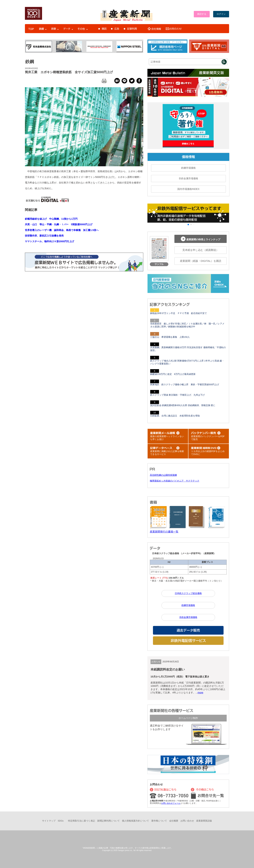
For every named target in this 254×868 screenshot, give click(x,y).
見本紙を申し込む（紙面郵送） (201, 250)
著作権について (159, 821)
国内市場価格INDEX (188, 189)
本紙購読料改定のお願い (168, 669)
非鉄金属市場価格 (188, 178)
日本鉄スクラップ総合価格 (188, 593)
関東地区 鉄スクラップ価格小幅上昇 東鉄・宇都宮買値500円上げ (185, 385)
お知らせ (156, 662)
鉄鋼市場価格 (188, 168)
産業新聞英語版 (204, 821)
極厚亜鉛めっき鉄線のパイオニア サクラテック (175, 481)
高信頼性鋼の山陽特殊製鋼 (163, 475)
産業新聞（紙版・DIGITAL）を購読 (201, 261)
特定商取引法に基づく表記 (81, 821)
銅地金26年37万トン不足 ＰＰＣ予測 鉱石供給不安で (178, 313)
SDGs (61, 821)
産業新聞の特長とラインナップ (201, 239)
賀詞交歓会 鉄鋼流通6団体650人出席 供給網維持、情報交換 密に (183, 405)
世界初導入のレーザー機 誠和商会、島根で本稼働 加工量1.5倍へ (62, 230)
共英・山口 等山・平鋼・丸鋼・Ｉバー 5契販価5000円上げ (59, 224)
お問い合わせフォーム (171, 803)
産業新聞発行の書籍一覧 (164, 532)
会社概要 (174, 821)
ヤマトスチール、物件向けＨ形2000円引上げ (49, 241)
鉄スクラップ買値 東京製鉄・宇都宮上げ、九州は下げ (178, 395)
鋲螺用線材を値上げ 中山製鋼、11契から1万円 (51, 219)
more (200, 693)
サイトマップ (49, 821)
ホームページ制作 (188, 718)
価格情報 (188, 157)
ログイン (221, 14)
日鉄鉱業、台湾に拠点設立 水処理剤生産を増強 (175, 416)
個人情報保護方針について (135, 821)
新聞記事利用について (108, 821)
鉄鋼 (30, 62)
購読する (202, 14)
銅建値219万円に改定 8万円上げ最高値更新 (173, 374)
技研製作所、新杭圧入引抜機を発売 (44, 236)
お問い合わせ (187, 821)
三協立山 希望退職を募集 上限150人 (170, 337)
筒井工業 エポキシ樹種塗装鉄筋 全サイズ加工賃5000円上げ (69, 72)
